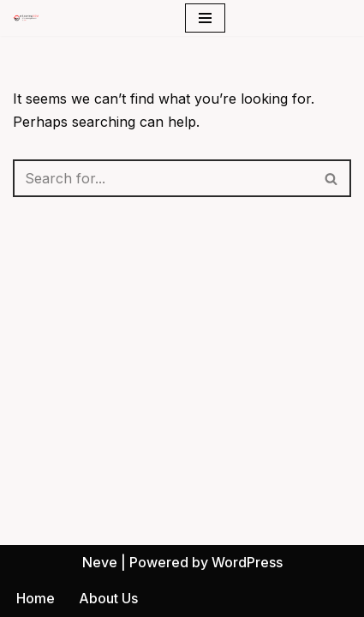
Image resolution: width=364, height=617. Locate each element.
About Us (108, 598)
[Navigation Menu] (205, 18)
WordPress (247, 562)
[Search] (163, 178)
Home (36, 598)
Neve (100, 562)
